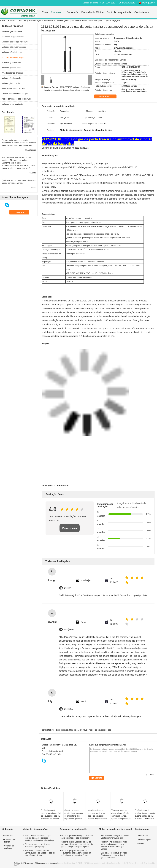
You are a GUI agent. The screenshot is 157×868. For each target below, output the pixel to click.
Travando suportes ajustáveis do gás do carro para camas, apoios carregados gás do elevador (121, 816)
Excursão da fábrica (92, 13)
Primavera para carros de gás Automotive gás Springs (37, 845)
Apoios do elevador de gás (100, 730)
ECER (17, 865)
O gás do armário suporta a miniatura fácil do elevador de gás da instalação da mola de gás (51, 816)
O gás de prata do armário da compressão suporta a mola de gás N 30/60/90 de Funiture (145, 815)
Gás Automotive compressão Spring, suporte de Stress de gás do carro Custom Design (40, 853)
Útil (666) (69, 709)
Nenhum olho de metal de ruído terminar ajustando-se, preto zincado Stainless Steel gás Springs (114, 845)
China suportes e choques (46, 863)
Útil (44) (68, 588)
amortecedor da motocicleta (13, 89)
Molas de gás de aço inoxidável (15, 42)
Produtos (56, 13)
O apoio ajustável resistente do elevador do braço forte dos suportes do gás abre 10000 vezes (74, 816)
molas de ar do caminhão (12, 104)
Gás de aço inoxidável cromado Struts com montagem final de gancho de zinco (114, 855)
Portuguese (150, 2)
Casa (45, 13)
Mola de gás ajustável (78, 730)
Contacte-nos (142, 13)
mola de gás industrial (11, 83)
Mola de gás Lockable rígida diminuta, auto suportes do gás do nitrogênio (77, 837)
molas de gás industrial (11, 68)
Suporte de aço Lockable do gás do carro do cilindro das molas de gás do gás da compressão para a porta (77, 844)
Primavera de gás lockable (13, 37)
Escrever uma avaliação (70, 529)
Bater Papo (107, 97)
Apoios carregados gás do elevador (17, 99)
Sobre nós (72, 13)
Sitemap (140, 843)
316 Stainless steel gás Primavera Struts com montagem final (115, 837)
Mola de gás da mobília (11, 78)
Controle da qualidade (119, 13)
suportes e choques (60, 730)
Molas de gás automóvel (12, 31)
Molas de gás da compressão (14, 47)
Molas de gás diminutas (12, 52)
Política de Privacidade (24, 863)
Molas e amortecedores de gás (15, 94)
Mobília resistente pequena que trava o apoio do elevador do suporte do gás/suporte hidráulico (98, 816)
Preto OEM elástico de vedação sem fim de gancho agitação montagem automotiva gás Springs (39, 838)
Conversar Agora (127, 3)
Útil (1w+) (69, 630)
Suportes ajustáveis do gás (30, 20)
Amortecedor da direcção (12, 73)
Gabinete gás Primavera (12, 63)
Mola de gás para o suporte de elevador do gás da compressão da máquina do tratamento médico (76, 853)
